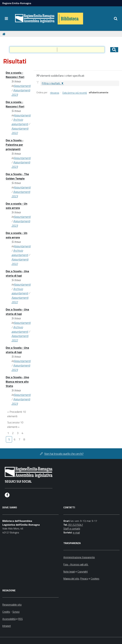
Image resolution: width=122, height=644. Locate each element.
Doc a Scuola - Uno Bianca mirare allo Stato (17, 382)
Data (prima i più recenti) (75, 93)
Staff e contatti (72, 528)
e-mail (76, 532)
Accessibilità (9, 619)
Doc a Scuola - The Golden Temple (17, 176)
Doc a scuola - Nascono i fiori (15, 75)
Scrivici (16, 612)
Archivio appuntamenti (20, 122)
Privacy (84, 578)
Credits (6, 612)
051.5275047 (76, 525)
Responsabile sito (12, 604)
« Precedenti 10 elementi (17, 414)
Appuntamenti (22, 86)
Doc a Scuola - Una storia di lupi (17, 273)
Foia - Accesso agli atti (76, 564)
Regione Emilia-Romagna (17, 3)
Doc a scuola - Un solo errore (17, 206)
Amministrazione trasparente (79, 557)
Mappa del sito (71, 578)
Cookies (95, 578)
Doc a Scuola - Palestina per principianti (15, 145)
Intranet (7, 626)
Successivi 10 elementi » (15, 425)
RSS (20, 619)
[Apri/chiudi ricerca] (116, 19)
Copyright (83, 571)
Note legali (69, 571)
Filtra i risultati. (51, 83)
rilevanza (55, 93)
